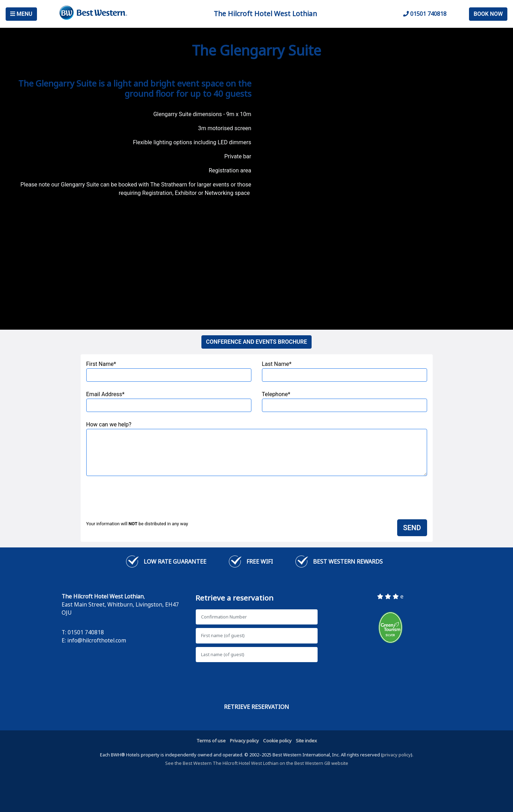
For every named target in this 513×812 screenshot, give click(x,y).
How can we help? (257, 449)
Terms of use (211, 741)
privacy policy (397, 755)
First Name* (169, 371)
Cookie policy (277, 741)
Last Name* (345, 371)
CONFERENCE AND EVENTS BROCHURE (256, 342)
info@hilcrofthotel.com (97, 640)
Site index (306, 741)
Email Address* (169, 401)
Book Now (488, 14)
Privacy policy (244, 741)
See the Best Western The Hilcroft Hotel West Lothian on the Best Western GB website (257, 763)
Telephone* (345, 401)
